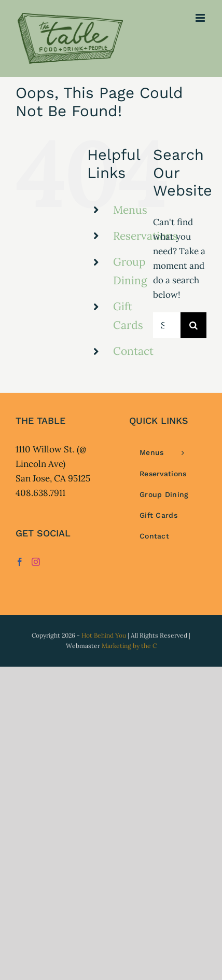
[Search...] (167, 325)
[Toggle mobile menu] (201, 18)
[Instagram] (36, 562)
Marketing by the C (129, 646)
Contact (133, 351)
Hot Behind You (104, 635)
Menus (130, 210)
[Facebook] (20, 562)
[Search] (193, 325)
